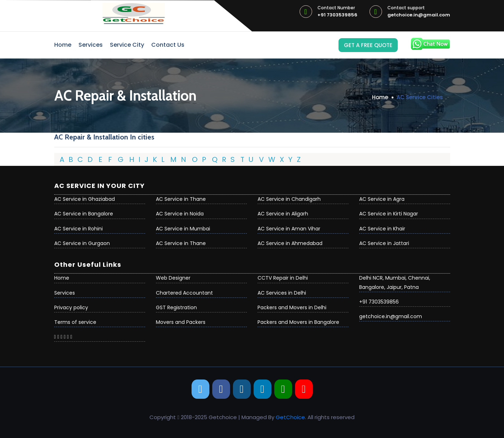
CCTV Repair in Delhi (283, 278)
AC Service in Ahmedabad (290, 243)
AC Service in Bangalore (84, 214)
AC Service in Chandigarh (289, 199)
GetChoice (290, 417)
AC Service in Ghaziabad (85, 199)
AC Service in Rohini (78, 229)
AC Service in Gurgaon (82, 243)
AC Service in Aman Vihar (289, 229)
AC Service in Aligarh (283, 214)
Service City (127, 45)
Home (63, 45)
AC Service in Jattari (384, 243)
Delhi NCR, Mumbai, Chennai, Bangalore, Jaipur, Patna (395, 282)
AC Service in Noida (180, 214)
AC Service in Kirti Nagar (389, 214)
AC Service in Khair (382, 229)
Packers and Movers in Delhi (292, 307)
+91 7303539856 (337, 12)
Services (91, 45)
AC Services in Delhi (282, 293)
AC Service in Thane (181, 199)
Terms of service (75, 322)
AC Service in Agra (382, 199)
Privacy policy (71, 307)
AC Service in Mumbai (183, 229)
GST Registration (176, 307)
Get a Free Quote (368, 45)
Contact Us (168, 45)
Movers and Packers (181, 322)
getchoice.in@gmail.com (419, 12)
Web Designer (173, 278)
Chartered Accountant (184, 293)
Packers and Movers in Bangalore (298, 322)
